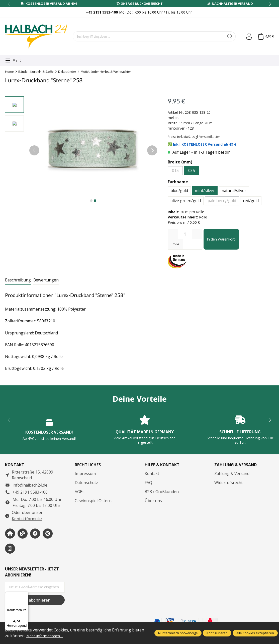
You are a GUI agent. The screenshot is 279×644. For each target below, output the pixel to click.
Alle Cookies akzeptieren (255, 633)
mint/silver (205, 191)
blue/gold (179, 191)
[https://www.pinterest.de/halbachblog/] (48, 534)
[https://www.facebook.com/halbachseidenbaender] (35, 534)
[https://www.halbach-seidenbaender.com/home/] (10, 534)
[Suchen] (228, 36)
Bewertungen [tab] (46, 280)
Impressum (85, 474)
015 (175, 170)
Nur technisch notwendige (178, 633)
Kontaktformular (27, 519)
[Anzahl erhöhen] (197, 234)
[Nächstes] (152, 150)
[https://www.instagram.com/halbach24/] (10, 549)
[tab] (18, 280)
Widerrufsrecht (228, 483)
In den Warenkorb (221, 239)
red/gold (251, 201)
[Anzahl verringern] (173, 234)
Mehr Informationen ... (47, 636)
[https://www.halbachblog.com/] (23, 534)
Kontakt (152, 474)
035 (192, 170)
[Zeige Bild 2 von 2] (95, 201)
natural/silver (234, 191)
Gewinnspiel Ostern (93, 501)
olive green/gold (186, 201)
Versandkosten (210, 137)
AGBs (80, 492)
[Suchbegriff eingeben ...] (148, 36)
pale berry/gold (222, 201)
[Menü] (13, 61)
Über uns (153, 501)
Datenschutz (86, 483)
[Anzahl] (185, 234)
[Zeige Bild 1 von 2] (91, 201)
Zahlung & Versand (232, 474)
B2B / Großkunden (162, 492)
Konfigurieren (217, 633)
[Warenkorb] (265, 36)
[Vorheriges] (34, 150)
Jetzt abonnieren (35, 600)
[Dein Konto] (248, 36)
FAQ (148, 483)
